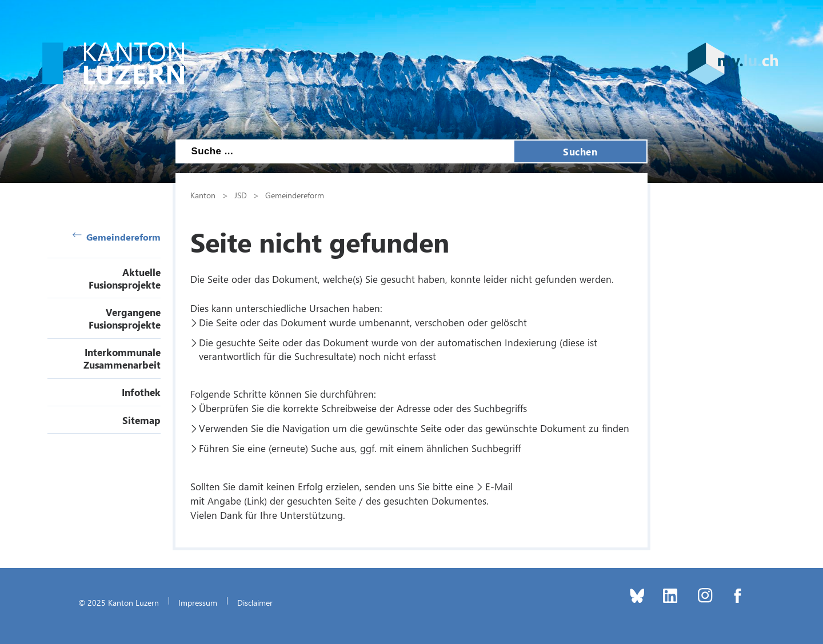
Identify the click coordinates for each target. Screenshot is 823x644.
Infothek (141, 392)
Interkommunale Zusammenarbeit (122, 358)
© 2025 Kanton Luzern (119, 602)
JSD (241, 195)
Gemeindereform (117, 237)
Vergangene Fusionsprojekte (125, 318)
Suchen (580, 151)
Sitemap (141, 420)
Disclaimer (255, 602)
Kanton (203, 195)
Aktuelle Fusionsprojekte (125, 278)
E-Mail (499, 486)
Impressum (198, 602)
